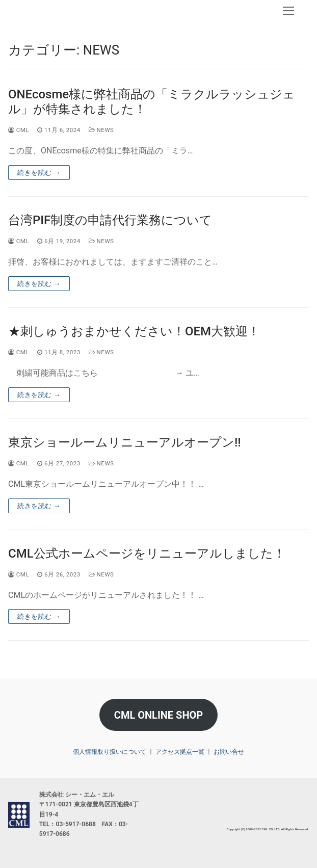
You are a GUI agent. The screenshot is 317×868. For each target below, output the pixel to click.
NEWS (101, 130)
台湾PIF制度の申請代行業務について (110, 220)
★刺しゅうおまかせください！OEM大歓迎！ (134, 331)
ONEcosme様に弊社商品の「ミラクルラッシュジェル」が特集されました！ (152, 102)
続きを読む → (39, 173)
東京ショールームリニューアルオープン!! (125, 442)
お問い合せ (229, 752)
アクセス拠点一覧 (180, 752)
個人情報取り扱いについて (110, 752)
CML (19, 130)
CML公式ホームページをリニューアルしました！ (147, 554)
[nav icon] (288, 11)
